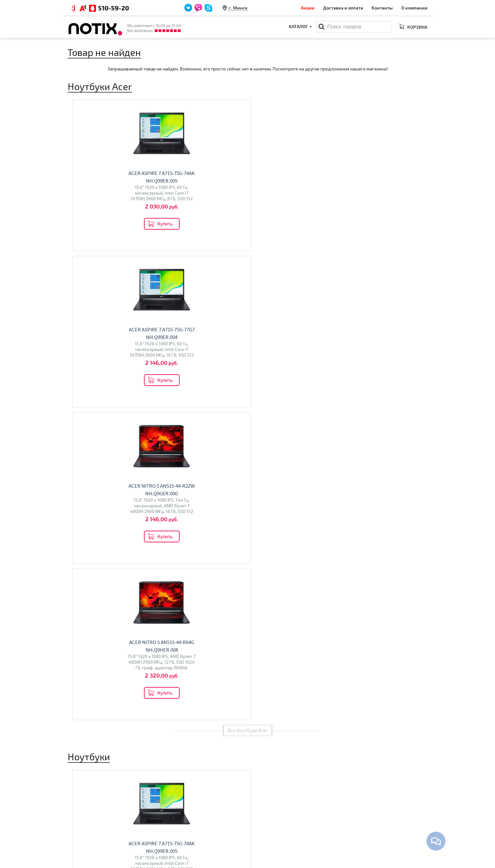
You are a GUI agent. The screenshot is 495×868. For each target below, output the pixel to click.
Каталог (300, 27)
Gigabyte (80, 607)
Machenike (120, 607)
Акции (308, 8)
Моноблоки (265, 823)
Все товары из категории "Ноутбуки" (248, 462)
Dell (115, 594)
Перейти (109, 622)
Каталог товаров (274, 802)
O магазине (172, 833)
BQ (166, 605)
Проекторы (264, 833)
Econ (186, 605)
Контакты (382, 8)
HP (123, 594)
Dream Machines (88, 600)
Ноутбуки (86, 580)
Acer (92, 594)
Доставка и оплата (343, 8)
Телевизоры (183, 591)
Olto (175, 605)
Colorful (99, 607)
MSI (131, 594)
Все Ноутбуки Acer (248, 261)
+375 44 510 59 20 (377, 813)
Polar (198, 605)
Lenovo (78, 594)
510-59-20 (114, 8)
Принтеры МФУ (269, 842)
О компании (414, 8)
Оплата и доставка (180, 813)
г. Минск (238, 8)
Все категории (248, 649)
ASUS (104, 594)
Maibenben (118, 600)
